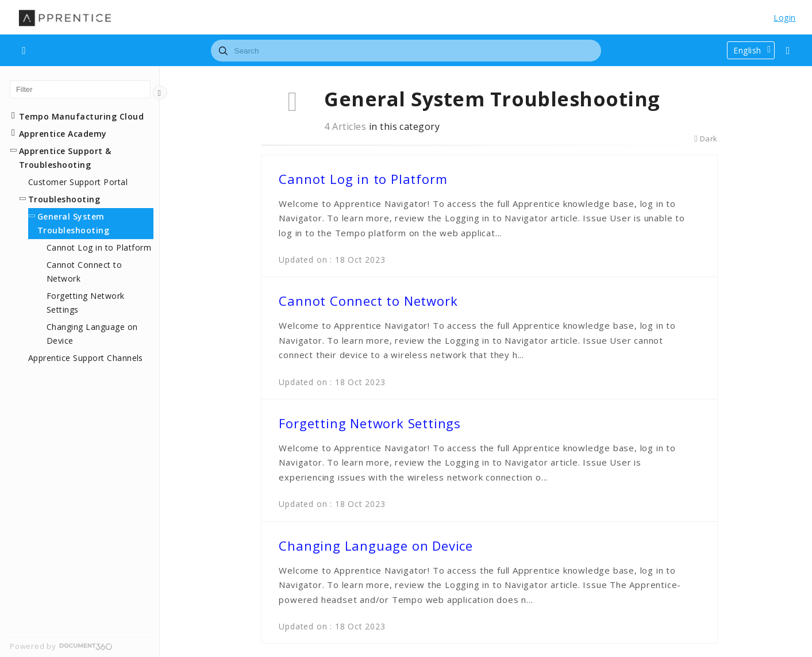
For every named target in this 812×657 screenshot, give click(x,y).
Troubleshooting (64, 199)
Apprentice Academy (63, 134)
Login (784, 18)
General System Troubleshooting (73, 223)
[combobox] (406, 51)
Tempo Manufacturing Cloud (81, 116)
